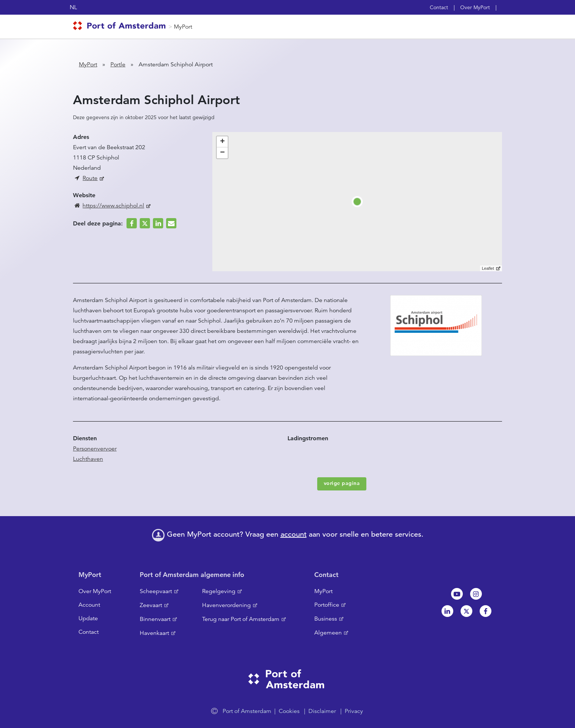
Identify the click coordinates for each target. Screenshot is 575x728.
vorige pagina (342, 483)
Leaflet (488, 268)
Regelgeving (219, 591)
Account (89, 605)
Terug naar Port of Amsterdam (241, 619)
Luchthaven (88, 459)
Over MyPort (475, 7)
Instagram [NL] (476, 594)
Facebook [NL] (486, 611)
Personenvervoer (95, 449)
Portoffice (327, 605)
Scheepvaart (156, 591)
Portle (118, 65)
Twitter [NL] (466, 611)
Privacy (354, 711)
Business (326, 619)
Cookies (289, 711)
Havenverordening (226, 605)
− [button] (222, 153)
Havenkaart (154, 633)
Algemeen (328, 633)
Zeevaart (151, 605)
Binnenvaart (155, 619)
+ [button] (222, 142)
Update (88, 618)
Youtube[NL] (457, 594)
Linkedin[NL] (447, 611)
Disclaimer (322, 711)
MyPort (183, 27)
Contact (439, 7)
